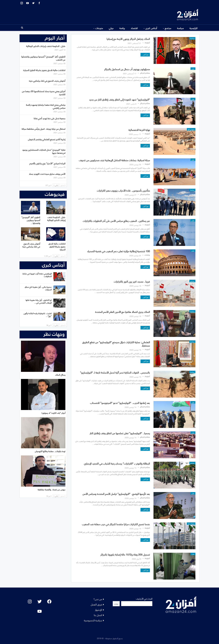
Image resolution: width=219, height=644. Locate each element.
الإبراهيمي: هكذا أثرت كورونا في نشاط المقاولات (37, 275)
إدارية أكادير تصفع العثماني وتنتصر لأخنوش (47, 139)
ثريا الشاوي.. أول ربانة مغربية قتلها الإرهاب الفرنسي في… (39, 301)
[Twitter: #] (40, 602)
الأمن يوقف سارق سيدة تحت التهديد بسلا (47, 174)
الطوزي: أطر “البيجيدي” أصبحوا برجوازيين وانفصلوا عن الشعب (43, 58)
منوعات (99, 28)
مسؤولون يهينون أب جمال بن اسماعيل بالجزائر (127, 69)
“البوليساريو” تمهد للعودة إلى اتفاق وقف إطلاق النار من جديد (119, 99)
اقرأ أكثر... (145, 55)
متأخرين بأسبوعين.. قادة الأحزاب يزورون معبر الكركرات (123, 190)
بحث (116, 604)
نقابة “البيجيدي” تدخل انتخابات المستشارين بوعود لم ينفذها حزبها (44, 151)
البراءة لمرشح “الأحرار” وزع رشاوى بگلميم (47, 163)
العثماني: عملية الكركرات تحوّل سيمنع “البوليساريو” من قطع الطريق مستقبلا (116, 344)
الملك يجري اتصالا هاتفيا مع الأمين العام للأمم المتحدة (122, 312)
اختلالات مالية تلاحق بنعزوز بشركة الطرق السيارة (44, 70)
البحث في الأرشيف (144, 598)
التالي (56, 185)
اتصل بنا (98, 615)
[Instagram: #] (30, 602)
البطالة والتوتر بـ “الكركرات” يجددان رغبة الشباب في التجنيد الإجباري (117, 463)
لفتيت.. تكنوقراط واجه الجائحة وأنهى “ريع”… (38, 315)
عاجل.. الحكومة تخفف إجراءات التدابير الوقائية (46, 46)
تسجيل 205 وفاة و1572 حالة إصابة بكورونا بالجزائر (125, 554)
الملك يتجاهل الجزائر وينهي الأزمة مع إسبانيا (128, 39)
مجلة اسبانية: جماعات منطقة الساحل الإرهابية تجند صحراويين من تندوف (114, 160)
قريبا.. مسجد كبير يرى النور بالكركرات (132, 281)
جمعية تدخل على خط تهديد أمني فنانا (50, 118)
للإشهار (99, 610)
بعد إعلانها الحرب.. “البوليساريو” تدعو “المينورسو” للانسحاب (120, 403)
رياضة (122, 28)
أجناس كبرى (151, 28)
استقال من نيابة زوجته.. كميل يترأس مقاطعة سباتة (44, 129)
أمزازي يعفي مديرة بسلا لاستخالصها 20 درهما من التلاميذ (44, 93)
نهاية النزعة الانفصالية (139, 130)
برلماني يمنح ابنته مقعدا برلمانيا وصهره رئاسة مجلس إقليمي (46, 106)
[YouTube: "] (40, 611)
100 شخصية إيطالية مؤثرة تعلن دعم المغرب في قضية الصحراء (119, 251)
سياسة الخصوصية (93, 620)
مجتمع (168, 28)
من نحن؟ (98, 599)
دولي (111, 28)
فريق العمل (96, 604)
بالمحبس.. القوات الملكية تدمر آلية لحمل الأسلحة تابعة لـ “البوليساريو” (115, 372)
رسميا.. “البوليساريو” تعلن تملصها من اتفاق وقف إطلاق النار (120, 433)
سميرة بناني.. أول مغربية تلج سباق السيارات (38, 288)
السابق (63, 185)
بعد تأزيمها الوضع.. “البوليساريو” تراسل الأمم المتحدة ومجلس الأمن (116, 494)
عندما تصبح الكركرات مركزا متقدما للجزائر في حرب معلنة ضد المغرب (116, 524)
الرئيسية (194, 28)
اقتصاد (134, 28)
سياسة (180, 28)
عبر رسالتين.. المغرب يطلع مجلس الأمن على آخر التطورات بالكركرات (116, 221)
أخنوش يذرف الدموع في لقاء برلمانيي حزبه (47, 81)
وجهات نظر (191, 129)
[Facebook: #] (49, 602)
